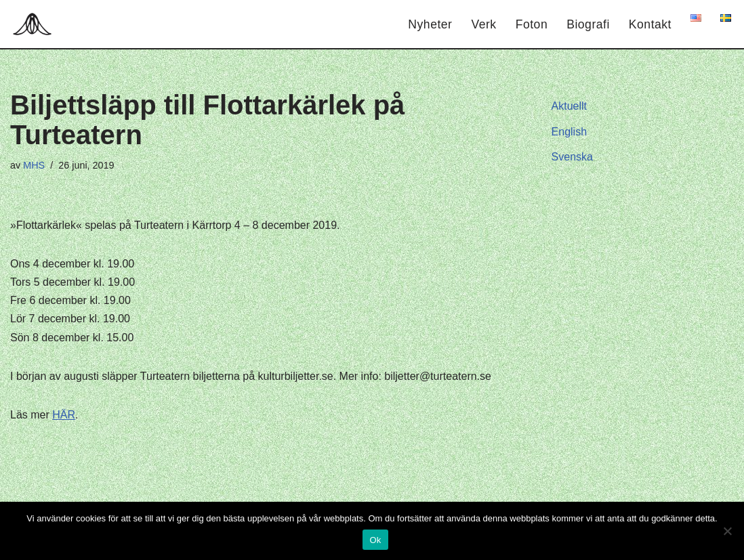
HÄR (64, 415)
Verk (483, 24)
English (569, 132)
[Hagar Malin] (36, 24)
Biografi (588, 24)
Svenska (572, 157)
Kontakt (650, 24)
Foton (532, 24)
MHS (34, 165)
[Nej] (727, 531)
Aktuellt (569, 106)
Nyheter (430, 24)
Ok (375, 540)
